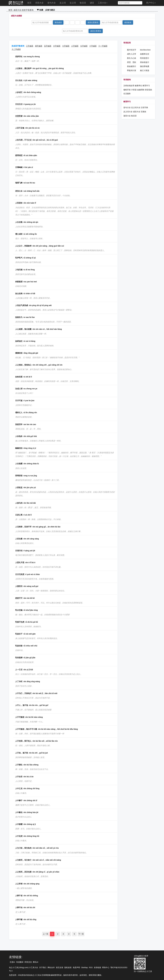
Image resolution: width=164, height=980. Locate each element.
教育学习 (146, 86)
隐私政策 (68, 967)
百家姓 (143, 112)
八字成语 (75, 46)
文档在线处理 (129, 86)
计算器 (134, 90)
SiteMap (84, 967)
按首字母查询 (28, 10)
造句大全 (52, 3)
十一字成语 (103, 46)
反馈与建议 (50, 10)
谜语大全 (127, 116)
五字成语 (48, 46)
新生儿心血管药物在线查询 (132, 58)
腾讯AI (35, 962)
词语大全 (39, 3)
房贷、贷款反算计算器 (132, 62)
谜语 (92, 3)
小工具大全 (33, 967)
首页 (29, 3)
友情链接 (97, 967)
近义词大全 (136, 108)
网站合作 (51, 967)
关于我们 (43, 967)
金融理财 (141, 90)
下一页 (81, 934)
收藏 (40, 10)
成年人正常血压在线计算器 (132, 54)
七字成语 (66, 46)
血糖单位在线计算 (145, 54)
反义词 (63, 3)
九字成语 (84, 46)
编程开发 (127, 90)
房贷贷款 (148, 90)
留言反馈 (60, 967)
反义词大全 (128, 112)
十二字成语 (16, 49)
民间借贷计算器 (145, 58)
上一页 (45, 934)
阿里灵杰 (28, 962)
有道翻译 (20, 962)
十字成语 (93, 46)
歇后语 (83, 3)
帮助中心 (106, 967)
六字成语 (57, 46)
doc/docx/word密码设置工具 (145, 50)
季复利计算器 (132, 71)
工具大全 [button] (103, 3)
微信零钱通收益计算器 (145, 66)
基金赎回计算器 (132, 66)
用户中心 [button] (151, 3)
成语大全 (17, 10)
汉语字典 (144, 108)
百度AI (12, 962)
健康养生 (138, 86)
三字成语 (30, 46)
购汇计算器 (145, 70)
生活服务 (127, 94)
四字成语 (39, 46)
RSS (91, 967)
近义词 (73, 3)
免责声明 (76, 967)
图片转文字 (132, 50)
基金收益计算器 (145, 62)
